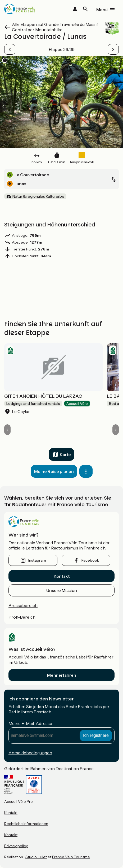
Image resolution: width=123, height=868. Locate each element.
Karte (65, 454)
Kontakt (62, 576)
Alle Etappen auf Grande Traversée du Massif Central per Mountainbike (55, 27)
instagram (37, 560)
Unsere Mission (62, 590)
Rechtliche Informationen (26, 824)
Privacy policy (16, 846)
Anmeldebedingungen (30, 753)
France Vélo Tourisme (71, 857)
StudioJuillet (36, 857)
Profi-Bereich (22, 617)
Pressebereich (23, 605)
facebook (90, 560)
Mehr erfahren (62, 675)
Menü (102, 10)
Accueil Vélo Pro (19, 801)
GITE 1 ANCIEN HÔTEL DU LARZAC (43, 396)
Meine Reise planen (54, 471)
